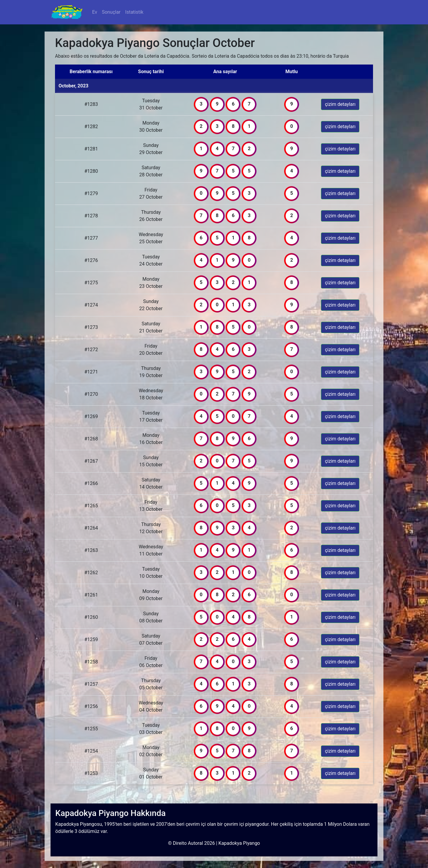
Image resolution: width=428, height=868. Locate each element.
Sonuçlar (111, 12)
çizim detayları (340, 104)
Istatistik (134, 12)
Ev (96, 12)
